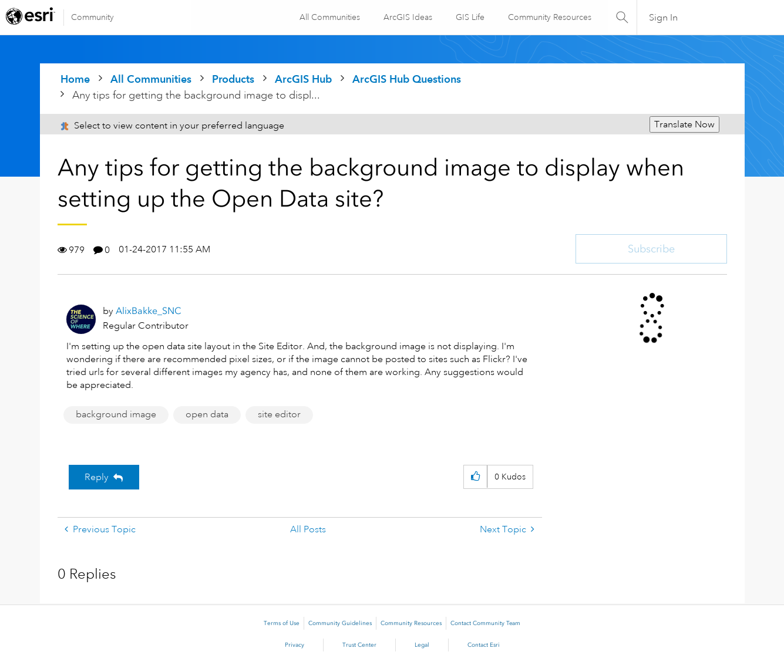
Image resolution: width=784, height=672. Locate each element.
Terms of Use (282, 623)
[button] (475, 477)
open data (207, 414)
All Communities (329, 17)
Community (92, 17)
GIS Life (470, 17)
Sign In (664, 18)
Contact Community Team (485, 623)
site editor (279, 414)
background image (116, 414)
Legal (422, 645)
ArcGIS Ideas (407, 17)
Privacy (295, 645)
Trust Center (359, 645)
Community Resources (549, 17)
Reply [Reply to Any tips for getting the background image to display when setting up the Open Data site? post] (97, 477)
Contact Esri (484, 645)
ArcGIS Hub (303, 79)
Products (233, 79)
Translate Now (684, 124)
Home (75, 79)
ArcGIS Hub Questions (407, 79)
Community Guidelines (340, 623)
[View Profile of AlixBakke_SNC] (149, 311)
